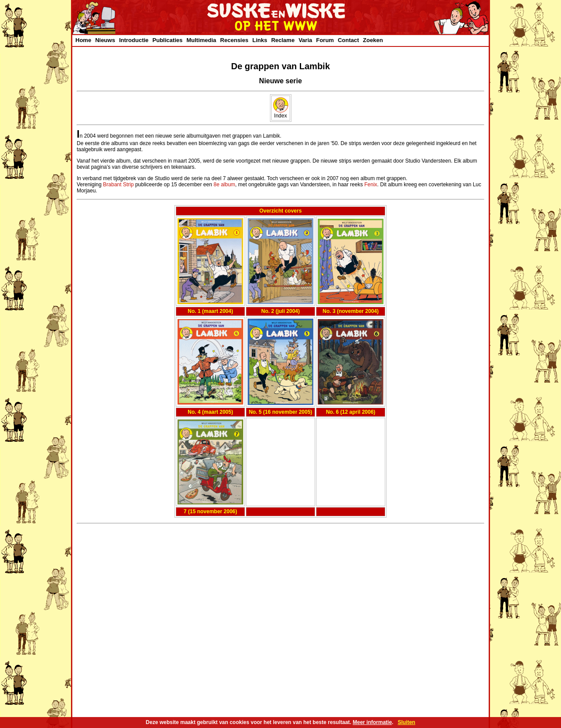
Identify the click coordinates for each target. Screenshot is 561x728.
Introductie (134, 40)
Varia (305, 40)
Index (281, 113)
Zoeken (373, 40)
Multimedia (201, 40)
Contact (348, 40)
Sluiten (406, 722)
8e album (224, 185)
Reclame (283, 40)
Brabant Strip (118, 185)
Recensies (234, 40)
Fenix (371, 185)
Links (260, 40)
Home (83, 40)
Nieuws (105, 40)
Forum (325, 40)
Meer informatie (372, 722)
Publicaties (168, 40)
